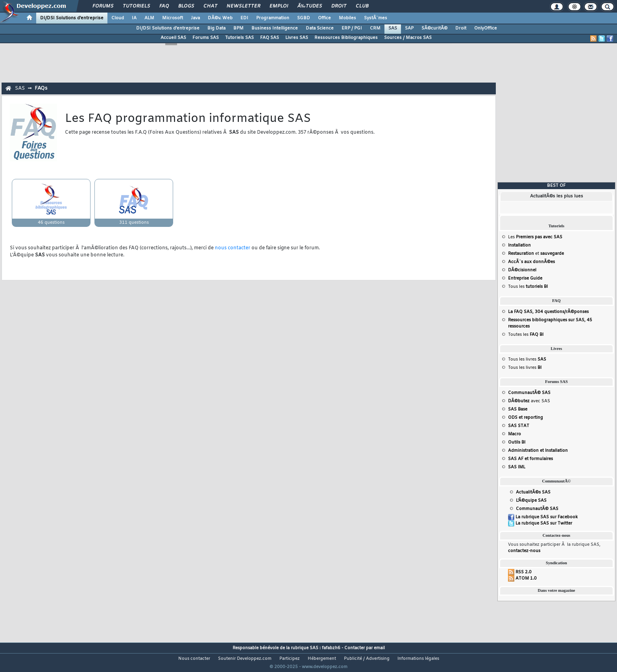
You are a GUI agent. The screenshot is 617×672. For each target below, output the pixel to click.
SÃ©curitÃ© (434, 28)
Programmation (273, 18)
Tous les (528, 287)
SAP (409, 28)
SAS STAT (519, 426)
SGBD (304, 18)
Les (535, 237)
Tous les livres (527, 359)
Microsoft (173, 18)
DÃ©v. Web (220, 18)
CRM (375, 28)
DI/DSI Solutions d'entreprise (72, 18)
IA (134, 18)
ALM (149, 18)
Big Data (216, 28)
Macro (514, 434)
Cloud (118, 18)
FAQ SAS (270, 38)
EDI (244, 18)
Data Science (320, 28)
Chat (210, 6)
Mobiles (347, 18)
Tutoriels (136, 6)
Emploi (279, 6)
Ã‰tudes (310, 6)
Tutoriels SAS (239, 38)
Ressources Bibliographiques (346, 38)
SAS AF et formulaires (530, 459)
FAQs (41, 88)
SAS (393, 28)
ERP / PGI (352, 28)
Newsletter (243, 6)
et (536, 254)
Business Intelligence (275, 28)
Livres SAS (297, 38)
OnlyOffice (486, 28)
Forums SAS (206, 38)
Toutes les (526, 335)
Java (195, 18)
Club (362, 6)
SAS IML (517, 467)
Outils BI (517, 442)
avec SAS (529, 401)
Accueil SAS (173, 38)
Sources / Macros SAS (408, 38)
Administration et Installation (538, 451)
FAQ (164, 6)
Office (324, 18)
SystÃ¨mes (376, 18)
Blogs (186, 6)
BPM (238, 28)
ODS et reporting (526, 418)
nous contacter (233, 248)
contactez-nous (524, 551)
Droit (339, 6)
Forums (103, 6)
